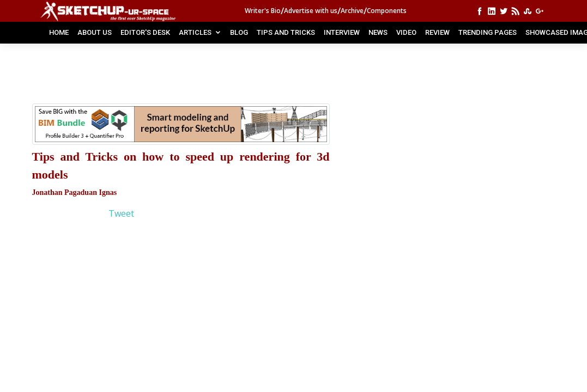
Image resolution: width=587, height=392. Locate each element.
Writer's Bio (263, 11)
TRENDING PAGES (488, 32)
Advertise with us (311, 11)
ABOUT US (95, 32)
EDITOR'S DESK (145, 32)
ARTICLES (195, 32)
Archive (352, 11)
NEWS (378, 32)
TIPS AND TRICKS (286, 32)
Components (387, 11)
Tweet (121, 213)
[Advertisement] (222, 79)
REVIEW (437, 32)
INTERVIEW (342, 32)
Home (59, 32)
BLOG (239, 32)
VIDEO (406, 32)
